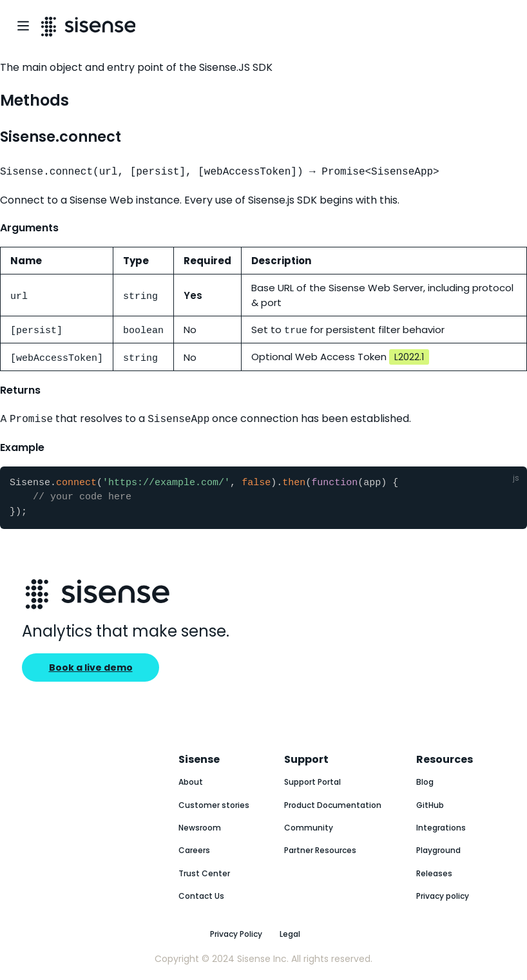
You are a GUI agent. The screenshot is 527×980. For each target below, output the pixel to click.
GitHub (430, 811)
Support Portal (312, 788)
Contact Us (201, 902)
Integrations (441, 833)
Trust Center (204, 879)
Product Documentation (333, 811)
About (191, 788)
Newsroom (200, 833)
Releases (434, 879)
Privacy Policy (236, 940)
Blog (425, 788)
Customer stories (214, 811)
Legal (290, 940)
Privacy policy (443, 902)
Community (309, 833)
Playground (438, 856)
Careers (194, 856)
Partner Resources (320, 856)
